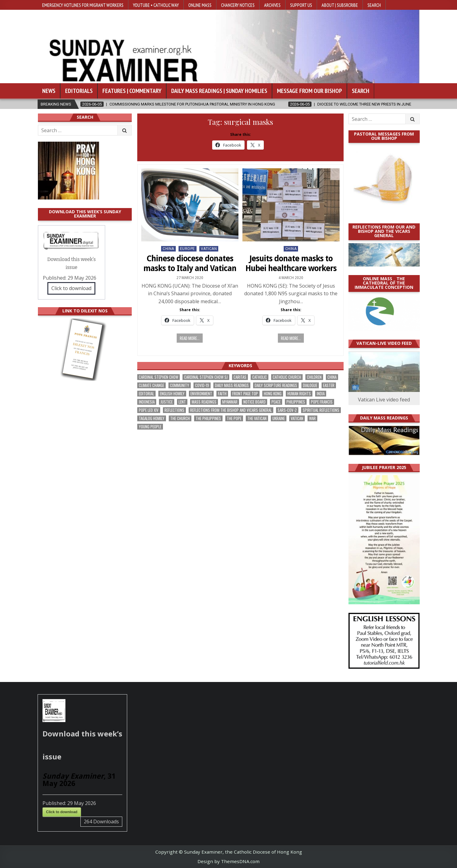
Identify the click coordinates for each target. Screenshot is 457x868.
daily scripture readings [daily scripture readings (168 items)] (276, 385)
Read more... (190, 338)
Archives (272, 5)
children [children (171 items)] (314, 377)
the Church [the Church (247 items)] (180, 418)
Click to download (71, 288)
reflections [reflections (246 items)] (174, 410)
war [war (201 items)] (312, 418)
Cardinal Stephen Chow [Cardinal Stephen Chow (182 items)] (158, 377)
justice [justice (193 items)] (167, 402)
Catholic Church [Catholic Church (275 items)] (287, 377)
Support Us (301, 5)
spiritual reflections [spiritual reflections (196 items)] (321, 410)
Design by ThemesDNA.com (228, 861)
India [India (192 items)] (321, 394)
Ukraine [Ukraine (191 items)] (279, 418)
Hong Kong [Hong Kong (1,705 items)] (273, 394)
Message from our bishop (310, 91)
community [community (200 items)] (180, 385)
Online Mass (200, 5)
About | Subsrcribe (340, 5)
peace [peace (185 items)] (276, 402)
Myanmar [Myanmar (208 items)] (230, 402)
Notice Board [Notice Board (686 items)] (254, 402)
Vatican (209, 249)
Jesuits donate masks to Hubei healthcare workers (291, 263)
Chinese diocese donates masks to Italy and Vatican (190, 263)
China (168, 249)
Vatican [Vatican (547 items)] (297, 418)
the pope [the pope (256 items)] (234, 418)
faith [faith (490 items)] (222, 394)
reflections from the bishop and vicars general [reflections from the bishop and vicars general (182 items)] (231, 410)
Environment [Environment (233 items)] (201, 394)
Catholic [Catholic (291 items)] (260, 377)
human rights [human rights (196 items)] (299, 394)
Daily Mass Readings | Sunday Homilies (219, 91)
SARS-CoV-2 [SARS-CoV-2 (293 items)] (287, 410)
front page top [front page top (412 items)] (245, 394)
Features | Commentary (132, 91)
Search (374, 5)
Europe (188, 249)
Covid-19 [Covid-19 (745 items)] (202, 385)
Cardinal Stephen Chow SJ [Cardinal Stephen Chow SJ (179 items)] (206, 377)
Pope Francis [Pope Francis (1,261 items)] (322, 402)
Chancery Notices (238, 5)
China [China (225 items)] (332, 377)
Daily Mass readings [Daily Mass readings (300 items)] (232, 385)
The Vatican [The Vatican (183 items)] (257, 418)
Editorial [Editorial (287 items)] (146, 394)
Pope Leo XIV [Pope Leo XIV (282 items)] (149, 410)
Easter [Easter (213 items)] (329, 385)
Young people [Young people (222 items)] (150, 427)
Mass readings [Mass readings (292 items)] (204, 402)
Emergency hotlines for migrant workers (83, 5)
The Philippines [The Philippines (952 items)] (208, 418)
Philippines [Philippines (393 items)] (296, 402)
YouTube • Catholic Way (156, 5)
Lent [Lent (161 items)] (182, 402)
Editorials (79, 91)
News (49, 91)
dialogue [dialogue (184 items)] (310, 385)
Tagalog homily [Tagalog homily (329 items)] (152, 418)
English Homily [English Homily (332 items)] (172, 394)
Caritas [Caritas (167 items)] (240, 377)
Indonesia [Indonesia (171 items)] (147, 402)
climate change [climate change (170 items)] (151, 385)
